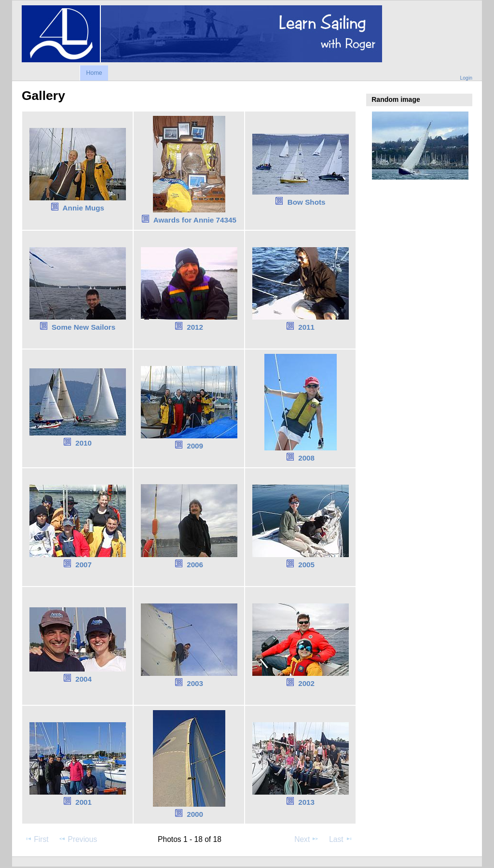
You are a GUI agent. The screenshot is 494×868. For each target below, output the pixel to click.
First (36, 839)
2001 (83, 802)
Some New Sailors (83, 327)
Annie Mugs (84, 208)
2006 (195, 565)
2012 (195, 327)
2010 (83, 443)
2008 (306, 458)
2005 (306, 565)
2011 (306, 327)
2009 (195, 446)
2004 (83, 679)
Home (94, 73)
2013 (306, 802)
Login (466, 78)
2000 (195, 814)
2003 (195, 683)
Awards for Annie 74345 (195, 220)
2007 (83, 565)
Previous (78, 839)
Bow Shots (307, 202)
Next (307, 839)
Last (341, 839)
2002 (306, 683)
